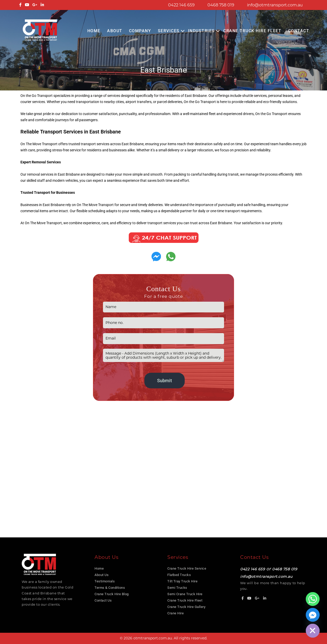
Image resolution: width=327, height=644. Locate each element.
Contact (299, 31)
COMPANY (140, 31)
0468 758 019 (221, 5)
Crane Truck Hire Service (187, 568)
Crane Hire (176, 613)
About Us (102, 575)
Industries (201, 31)
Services (169, 31)
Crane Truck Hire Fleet (252, 31)
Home (94, 31)
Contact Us (103, 600)
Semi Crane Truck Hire (185, 594)
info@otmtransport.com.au (275, 5)
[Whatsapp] (313, 599)
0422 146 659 (181, 5)
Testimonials (105, 581)
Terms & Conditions (110, 588)
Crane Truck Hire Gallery (186, 607)
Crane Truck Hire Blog (112, 594)
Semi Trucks (177, 588)
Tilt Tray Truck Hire (182, 581)
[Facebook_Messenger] (313, 615)
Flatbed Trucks (179, 575)
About (115, 31)
